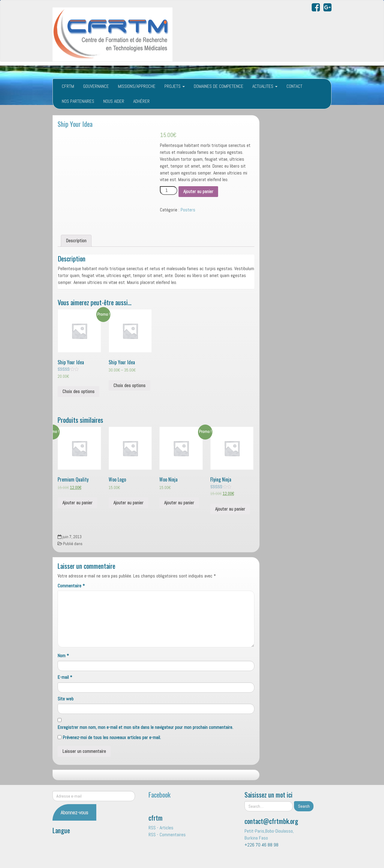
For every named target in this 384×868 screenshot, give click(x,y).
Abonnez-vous (74, 812)
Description (76, 241)
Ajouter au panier (198, 191)
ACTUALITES (265, 86)
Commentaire (71, 586)
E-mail (65, 677)
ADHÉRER (141, 101)
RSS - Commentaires (167, 835)
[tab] (76, 241)
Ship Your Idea (75, 124)
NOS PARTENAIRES (78, 101)
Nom (63, 656)
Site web (66, 699)
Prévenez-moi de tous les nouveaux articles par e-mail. (112, 737)
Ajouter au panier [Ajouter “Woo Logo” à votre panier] (128, 503)
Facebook (159, 794)
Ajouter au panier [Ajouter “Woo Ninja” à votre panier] (179, 503)
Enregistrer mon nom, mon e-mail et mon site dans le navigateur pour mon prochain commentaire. (145, 727)
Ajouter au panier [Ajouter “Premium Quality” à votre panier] (77, 503)
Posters (188, 210)
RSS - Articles (161, 828)
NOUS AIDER (114, 101)
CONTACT (294, 86)
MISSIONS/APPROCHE (137, 86)
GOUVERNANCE (96, 86)
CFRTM (68, 86)
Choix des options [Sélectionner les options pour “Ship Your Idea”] (78, 391)
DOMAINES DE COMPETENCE (219, 86)
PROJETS (175, 86)
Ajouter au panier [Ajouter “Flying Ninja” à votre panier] (230, 509)
